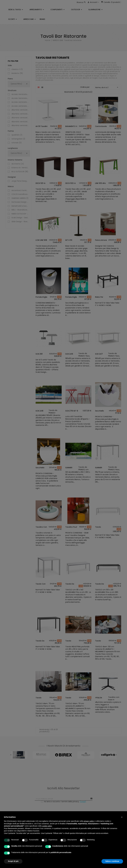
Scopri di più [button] (13, 861)
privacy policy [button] (89, 821)
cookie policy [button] (47, 826)
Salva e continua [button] (112, 861)
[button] (122, 817)
